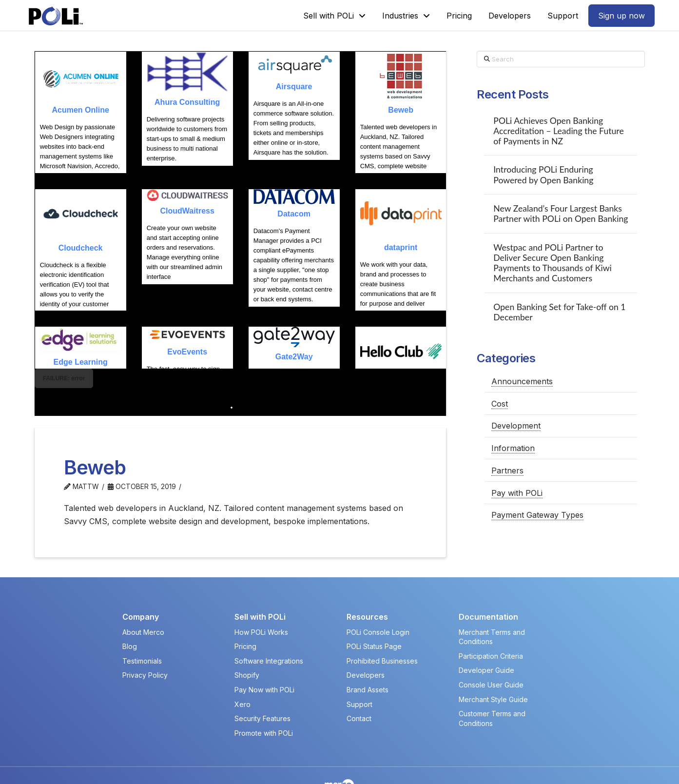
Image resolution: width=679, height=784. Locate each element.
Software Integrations (269, 629)
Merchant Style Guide (493, 667)
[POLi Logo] (56, 16)
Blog (130, 615)
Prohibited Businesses (382, 629)
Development (516, 426)
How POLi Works (261, 600)
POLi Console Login (378, 600)
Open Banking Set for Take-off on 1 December (559, 312)
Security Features (262, 687)
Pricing (245, 615)
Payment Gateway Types (537, 515)
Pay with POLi (517, 493)
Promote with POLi (264, 701)
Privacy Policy (145, 643)
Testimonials (142, 629)
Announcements (522, 381)
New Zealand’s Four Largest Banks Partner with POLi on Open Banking (561, 214)
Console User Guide (491, 653)
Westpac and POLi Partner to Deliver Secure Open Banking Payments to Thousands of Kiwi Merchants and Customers (552, 263)
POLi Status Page (374, 615)
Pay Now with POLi (264, 658)
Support (359, 672)
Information (513, 448)
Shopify (247, 643)
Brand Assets (368, 658)
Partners (507, 470)
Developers (366, 643)
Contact (359, 687)
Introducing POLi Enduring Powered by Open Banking (543, 175)
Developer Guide (486, 638)
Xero (242, 672)
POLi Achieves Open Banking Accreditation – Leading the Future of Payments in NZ (558, 131)
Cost (500, 404)
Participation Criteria (491, 624)
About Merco (143, 600)
